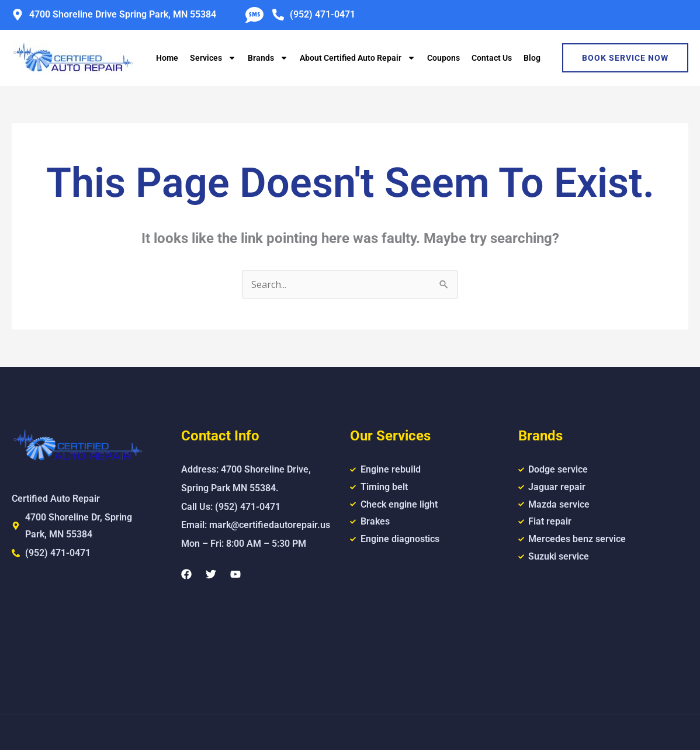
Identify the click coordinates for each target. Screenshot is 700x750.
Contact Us (492, 58)
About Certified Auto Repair (358, 58)
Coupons (443, 58)
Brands (268, 58)
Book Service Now (625, 58)
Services (213, 58)
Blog (532, 58)
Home (167, 58)
